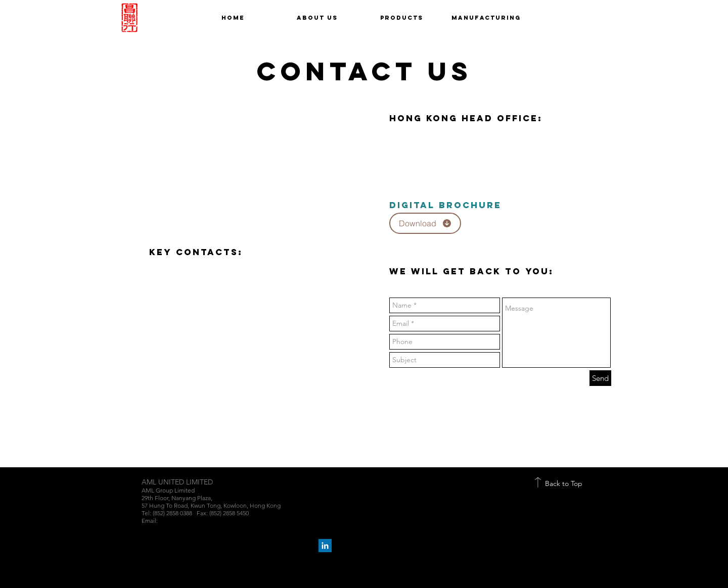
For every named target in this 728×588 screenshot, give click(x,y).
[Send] (600, 378)
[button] (402, 18)
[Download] (425, 223)
